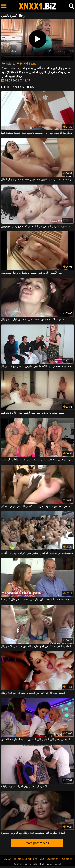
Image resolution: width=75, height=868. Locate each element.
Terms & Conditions (25, 859)
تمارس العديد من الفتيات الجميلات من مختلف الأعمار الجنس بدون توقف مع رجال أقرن (37, 553)
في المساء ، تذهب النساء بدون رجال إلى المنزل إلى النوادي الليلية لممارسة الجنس (37, 740)
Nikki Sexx (26, 63)
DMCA (7, 859)
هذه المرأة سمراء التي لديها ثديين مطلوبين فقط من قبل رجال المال (37, 179)
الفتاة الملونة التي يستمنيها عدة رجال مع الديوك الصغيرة (33, 833)
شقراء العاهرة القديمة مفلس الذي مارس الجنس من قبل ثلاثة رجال (37, 646)
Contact (67, 859)
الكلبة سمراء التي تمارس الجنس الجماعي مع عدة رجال (33, 693)
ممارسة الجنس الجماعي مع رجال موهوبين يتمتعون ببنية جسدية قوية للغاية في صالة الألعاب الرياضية (37, 460)
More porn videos (37, 843)
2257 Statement (50, 859)
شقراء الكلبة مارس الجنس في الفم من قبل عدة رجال (32, 319)
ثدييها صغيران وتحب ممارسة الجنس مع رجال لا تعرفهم (33, 413)
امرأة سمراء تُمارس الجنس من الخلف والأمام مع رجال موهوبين (37, 226)
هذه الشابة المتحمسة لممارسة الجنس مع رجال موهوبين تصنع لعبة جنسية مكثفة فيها (37, 133)
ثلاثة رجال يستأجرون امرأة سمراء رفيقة (24, 786)
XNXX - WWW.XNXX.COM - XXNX (38, 6)
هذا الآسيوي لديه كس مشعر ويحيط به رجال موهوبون (31, 273)
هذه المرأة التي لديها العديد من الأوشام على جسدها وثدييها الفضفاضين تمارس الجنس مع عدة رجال (37, 366)
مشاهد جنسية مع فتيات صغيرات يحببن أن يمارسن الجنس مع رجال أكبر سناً (37, 600)
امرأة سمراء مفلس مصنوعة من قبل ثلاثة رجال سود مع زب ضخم (37, 506)
